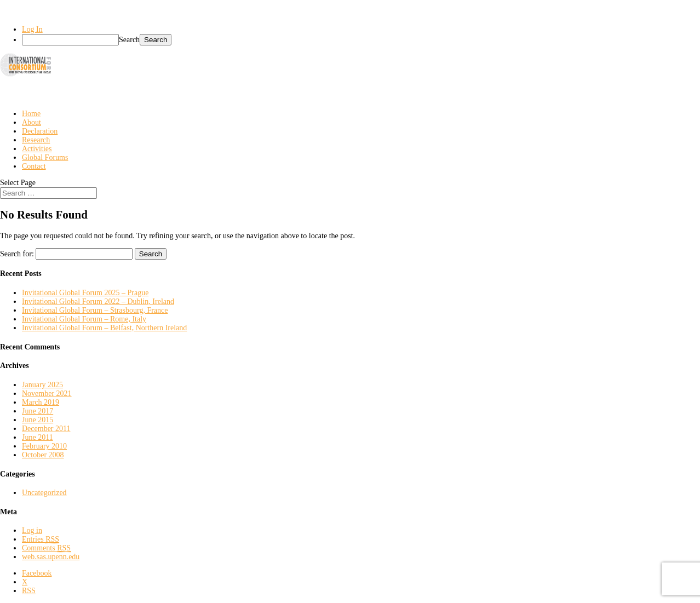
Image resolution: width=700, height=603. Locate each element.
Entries (41, 539)
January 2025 (42, 385)
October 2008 (43, 455)
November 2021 (47, 394)
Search (129, 40)
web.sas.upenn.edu (51, 557)
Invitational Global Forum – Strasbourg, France (95, 310)
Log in (32, 530)
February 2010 (44, 446)
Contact (34, 166)
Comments (46, 548)
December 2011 (46, 429)
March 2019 (41, 402)
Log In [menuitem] (32, 29)
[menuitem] (361, 40)
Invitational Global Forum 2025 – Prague (85, 293)
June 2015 (38, 420)
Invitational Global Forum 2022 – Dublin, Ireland (98, 301)
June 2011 (38, 437)
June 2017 (38, 411)
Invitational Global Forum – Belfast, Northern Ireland (104, 328)
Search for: (17, 254)
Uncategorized (44, 493)
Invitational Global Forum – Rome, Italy (84, 319)
